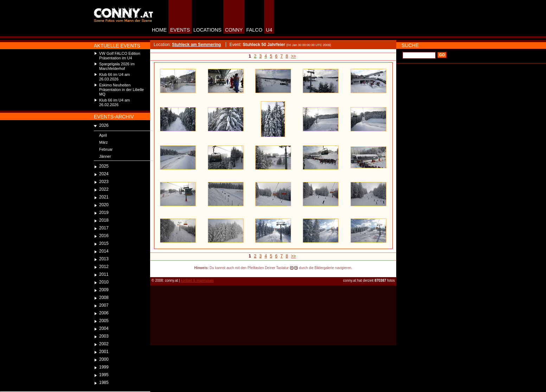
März (103, 142)
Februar (106, 149)
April (103, 135)
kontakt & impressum (197, 280)
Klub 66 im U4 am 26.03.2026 (114, 77)
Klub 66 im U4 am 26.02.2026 (114, 102)
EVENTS (180, 30)
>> (294, 56)
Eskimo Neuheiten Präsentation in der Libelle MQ (121, 90)
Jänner (105, 156)
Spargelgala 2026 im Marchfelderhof (117, 66)
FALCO (254, 30)
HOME (159, 30)
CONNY (234, 30)
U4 (269, 30)
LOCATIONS (207, 30)
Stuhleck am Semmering (196, 45)
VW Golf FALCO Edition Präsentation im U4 (120, 56)
